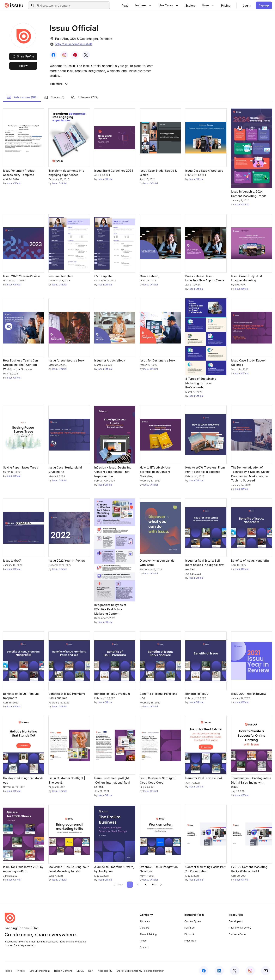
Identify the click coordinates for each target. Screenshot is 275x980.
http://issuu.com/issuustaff (74, 44)
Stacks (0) (54, 97)
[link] (125, 5)
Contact (144, 947)
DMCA (80, 971)
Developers (236, 921)
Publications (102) (22, 97)
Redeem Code (237, 934)
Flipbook (189, 934)
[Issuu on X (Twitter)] (235, 971)
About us (145, 921)
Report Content (63, 971)
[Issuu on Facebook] (204, 971)
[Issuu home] (14, 5)
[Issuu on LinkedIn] (219, 971)
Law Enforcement (40, 971)
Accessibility (105, 971)
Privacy (21, 971)
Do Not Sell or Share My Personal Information (141, 971)
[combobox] (72, 5)
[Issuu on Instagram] (250, 971)
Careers (145, 928)
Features (189, 928)
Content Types (193, 921)
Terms (8, 971)
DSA (91, 971)
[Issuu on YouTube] (266, 971)
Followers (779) (84, 97)
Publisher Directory (240, 928)
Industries (190, 941)
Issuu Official (14, 183)
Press (143, 941)
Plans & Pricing (148, 934)
